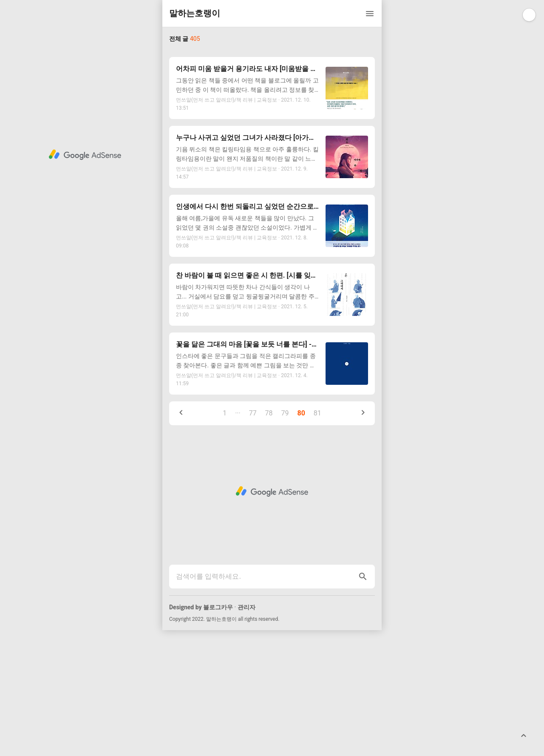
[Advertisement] (272, 110)
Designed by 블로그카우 (201, 733)
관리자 (246, 733)
